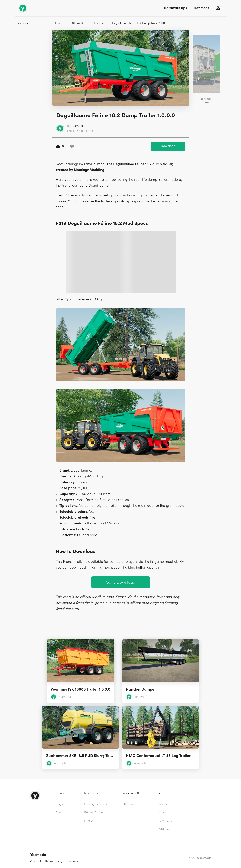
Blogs (59, 804)
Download (168, 146)
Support (163, 804)
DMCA (89, 821)
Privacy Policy (93, 813)
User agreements (96, 804)
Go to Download (120, 582)
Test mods (201, 8)
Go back (22, 23)
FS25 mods (165, 829)
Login (161, 813)
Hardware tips (175, 8)
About (60, 813)
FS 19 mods (130, 804)
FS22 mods (165, 821)
